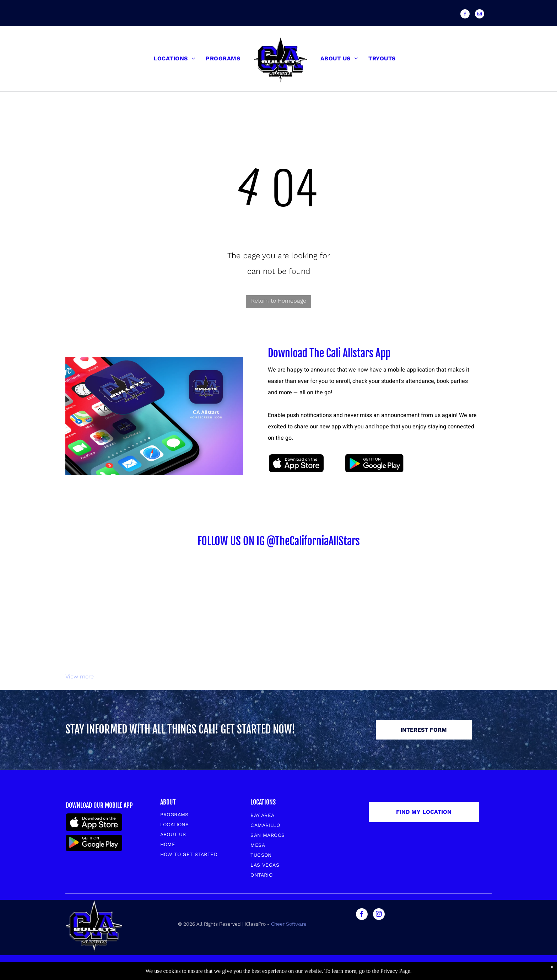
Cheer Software (290, 924)
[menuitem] (174, 59)
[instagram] (480, 15)
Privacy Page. (396, 971)
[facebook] (465, 15)
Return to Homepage (279, 301)
